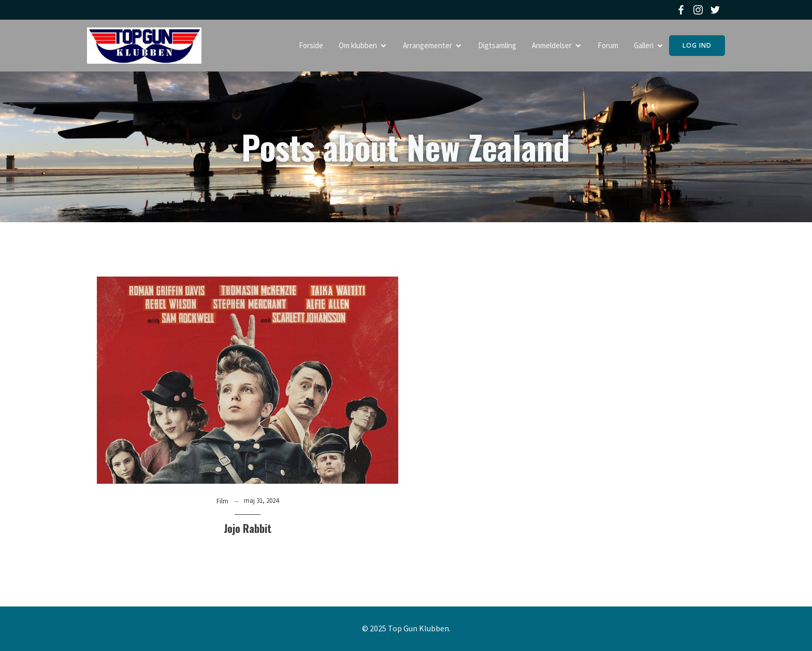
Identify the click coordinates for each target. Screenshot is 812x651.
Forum (608, 45)
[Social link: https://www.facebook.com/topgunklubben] (682, 10)
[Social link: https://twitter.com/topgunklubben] (716, 10)
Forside (311, 45)
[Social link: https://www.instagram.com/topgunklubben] (699, 10)
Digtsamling (497, 45)
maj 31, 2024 (261, 501)
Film (222, 501)
